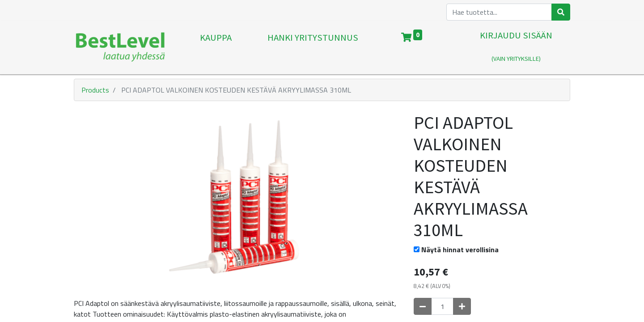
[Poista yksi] (423, 306)
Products (95, 90)
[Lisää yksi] (462, 306)
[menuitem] (216, 47)
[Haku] (561, 12)
